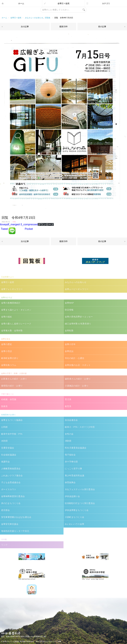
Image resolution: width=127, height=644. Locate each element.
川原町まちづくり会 (74, 517)
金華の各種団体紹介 (11, 303)
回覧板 (48, 18)
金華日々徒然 (63, 3)
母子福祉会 (70, 455)
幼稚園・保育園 (9, 399)
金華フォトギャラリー (12, 289)
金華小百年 (70, 344)
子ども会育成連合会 (11, 482)
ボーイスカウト (9, 489)
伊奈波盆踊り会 (72, 496)
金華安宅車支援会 (10, 524)
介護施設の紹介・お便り (77, 386)
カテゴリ (106, 3)
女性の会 (69, 434)
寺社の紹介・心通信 (74, 358)
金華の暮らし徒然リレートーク (16, 324)
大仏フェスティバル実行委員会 (80, 489)
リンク (4, 545)
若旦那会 (5, 510)
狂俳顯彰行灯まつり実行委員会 (80, 503)
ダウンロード (46, 224)
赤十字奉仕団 (71, 462)
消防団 (68, 441)
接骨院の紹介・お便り (12, 386)
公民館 (4, 427)
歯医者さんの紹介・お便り (78, 379)
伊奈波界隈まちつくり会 (77, 510)
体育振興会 (70, 482)
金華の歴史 (7, 344)
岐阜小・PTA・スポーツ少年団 (80, 427)
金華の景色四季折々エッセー (79, 317)
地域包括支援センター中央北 (15, 531)
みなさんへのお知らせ (34, 18)
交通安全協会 (8, 448)
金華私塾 (69, 331)
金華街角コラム (9, 365)
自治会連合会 (71, 420)
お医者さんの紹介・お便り (14, 379)
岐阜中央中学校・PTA (12, 434)
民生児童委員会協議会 (76, 448)
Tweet (4, 229)
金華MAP (69, 303)
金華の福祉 (7, 317)
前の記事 (102, 27)
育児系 (68, 399)
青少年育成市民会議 (74, 476)
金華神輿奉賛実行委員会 (13, 496)
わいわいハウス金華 (74, 524)
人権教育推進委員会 (11, 469)
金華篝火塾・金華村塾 (12, 331)
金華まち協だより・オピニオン (16, 310)
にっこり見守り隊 (73, 469)
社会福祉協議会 (9, 455)
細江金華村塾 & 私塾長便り (78, 324)
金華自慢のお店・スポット (78, 365)
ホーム (21, 3)
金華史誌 (69, 351)
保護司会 (5, 462)
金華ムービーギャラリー (77, 289)
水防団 (4, 441)
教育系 (68, 406)
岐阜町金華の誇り (10, 358)
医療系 (4, 406)
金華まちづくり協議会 (12, 420)
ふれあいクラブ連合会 (12, 476)
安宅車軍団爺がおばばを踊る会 (16, 517)
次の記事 (25, 27)
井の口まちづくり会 (11, 503)
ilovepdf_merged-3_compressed (19, 224)
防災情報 (69, 310)
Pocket (29, 229)
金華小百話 (7, 351)
